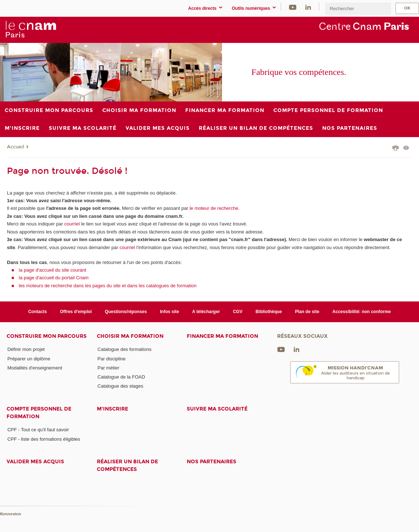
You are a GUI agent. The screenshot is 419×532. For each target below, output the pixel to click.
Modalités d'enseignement (35, 368)
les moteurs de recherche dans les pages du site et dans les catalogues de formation (108, 286)
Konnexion (11, 514)
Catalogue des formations (124, 349)
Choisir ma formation (130, 336)
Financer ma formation (222, 336)
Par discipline (112, 359)
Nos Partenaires (212, 462)
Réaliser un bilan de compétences (127, 465)
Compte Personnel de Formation (39, 413)
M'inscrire (112, 409)
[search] (358, 9)
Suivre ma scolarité (217, 409)
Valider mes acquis (35, 462)
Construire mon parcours (47, 336)
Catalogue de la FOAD (121, 377)
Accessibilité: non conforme (362, 312)
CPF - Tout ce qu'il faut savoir (38, 430)
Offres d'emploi (76, 312)
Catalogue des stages (120, 386)
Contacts (37, 312)
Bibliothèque (269, 312)
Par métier (108, 368)
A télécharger (206, 312)
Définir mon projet (26, 349)
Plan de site (307, 312)
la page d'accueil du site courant (53, 270)
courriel (72, 224)
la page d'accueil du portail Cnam (54, 278)
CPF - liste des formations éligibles (44, 439)
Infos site (169, 312)
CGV (238, 312)
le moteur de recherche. (214, 208)
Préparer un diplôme (29, 359)
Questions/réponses (126, 312)
